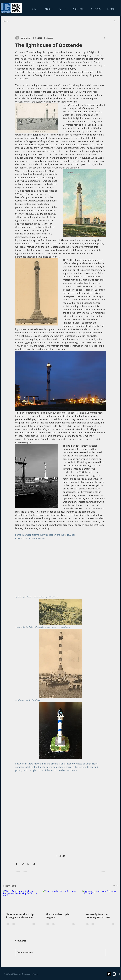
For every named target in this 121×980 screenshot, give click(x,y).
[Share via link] (34, 864)
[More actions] (104, 38)
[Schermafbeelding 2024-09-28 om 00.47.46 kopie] (109, 974)
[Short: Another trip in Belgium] (61, 900)
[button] (115, 21)
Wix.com (35, 974)
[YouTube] (114, 974)
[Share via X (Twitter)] (22, 864)
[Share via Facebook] (16, 864)
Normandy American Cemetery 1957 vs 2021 (98, 916)
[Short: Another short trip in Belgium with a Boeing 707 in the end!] (21, 900)
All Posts (6, 21)
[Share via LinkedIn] (28, 864)
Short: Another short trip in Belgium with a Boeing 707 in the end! (20, 916)
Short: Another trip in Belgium (58, 916)
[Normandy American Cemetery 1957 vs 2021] (100, 900)
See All (115, 885)
